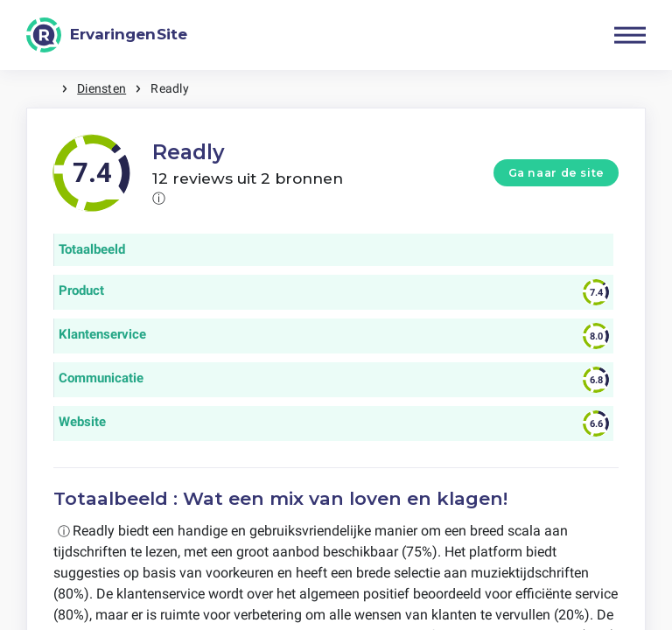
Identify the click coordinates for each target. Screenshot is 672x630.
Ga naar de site (556, 173)
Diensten (101, 88)
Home (44, 89)
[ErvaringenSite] (107, 35)
